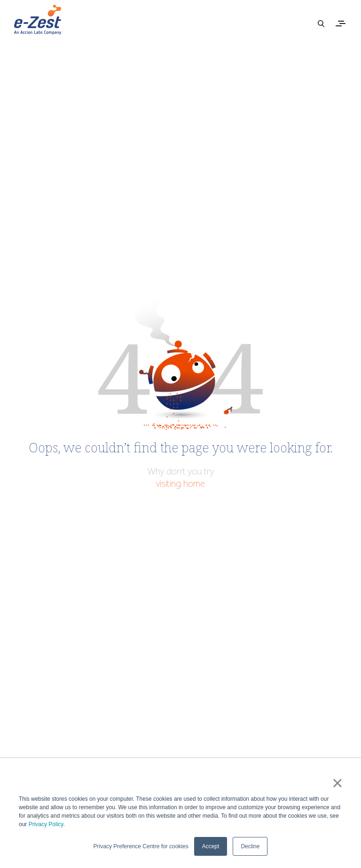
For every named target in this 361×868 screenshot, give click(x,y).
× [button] (337, 783)
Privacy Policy (46, 824)
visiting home (180, 483)
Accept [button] (211, 846)
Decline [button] (250, 846)
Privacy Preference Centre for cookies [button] (141, 846)
